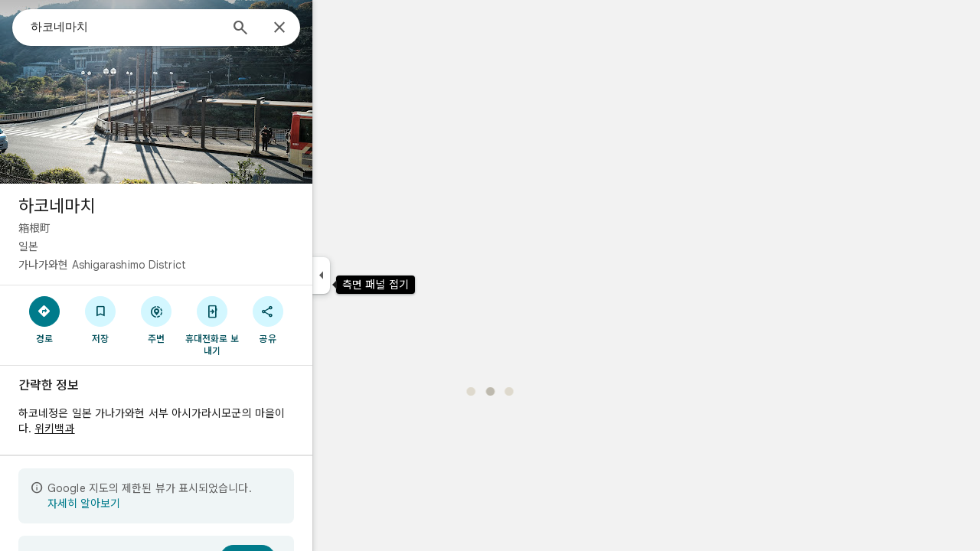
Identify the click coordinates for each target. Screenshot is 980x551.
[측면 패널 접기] (376, 275)
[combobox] (180, 27)
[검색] (296, 29)
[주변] (212, 319)
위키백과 (109, 429)
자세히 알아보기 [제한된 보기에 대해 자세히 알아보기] (139, 504)
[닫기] (335, 28)
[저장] (156, 319)
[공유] (323, 319)
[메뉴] (28, 26)
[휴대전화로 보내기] (267, 325)
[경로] (100, 319)
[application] (490, 275)
